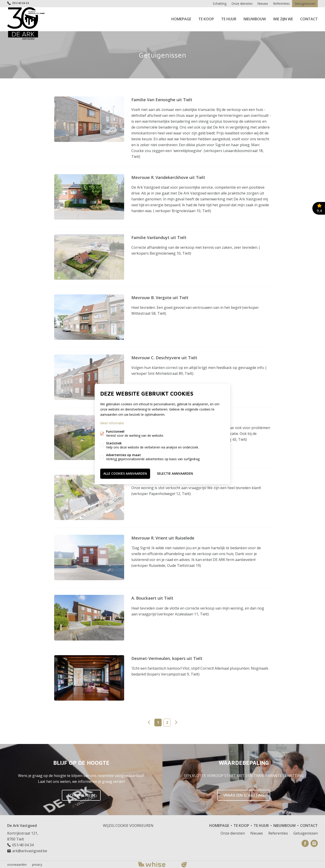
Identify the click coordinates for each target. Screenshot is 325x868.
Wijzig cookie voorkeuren (128, 825)
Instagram (314, 843)
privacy (37, 864)
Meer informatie (112, 423)
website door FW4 (184, 864)
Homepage (181, 19)
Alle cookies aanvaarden (125, 473)
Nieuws (262, 4)
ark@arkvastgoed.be (30, 851)
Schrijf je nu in (81, 795)
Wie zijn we (283, 19)
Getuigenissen (305, 4)
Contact (309, 19)
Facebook (305, 843)
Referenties (281, 4)
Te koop (206, 19)
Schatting (218, 4)
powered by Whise (157, 864)
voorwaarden (17, 864)
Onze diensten (240, 4)
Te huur (229, 19)
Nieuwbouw (255, 19)
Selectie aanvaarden (175, 473)
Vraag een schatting (244, 795)
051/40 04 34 (22, 4)
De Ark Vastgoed (22, 825)
